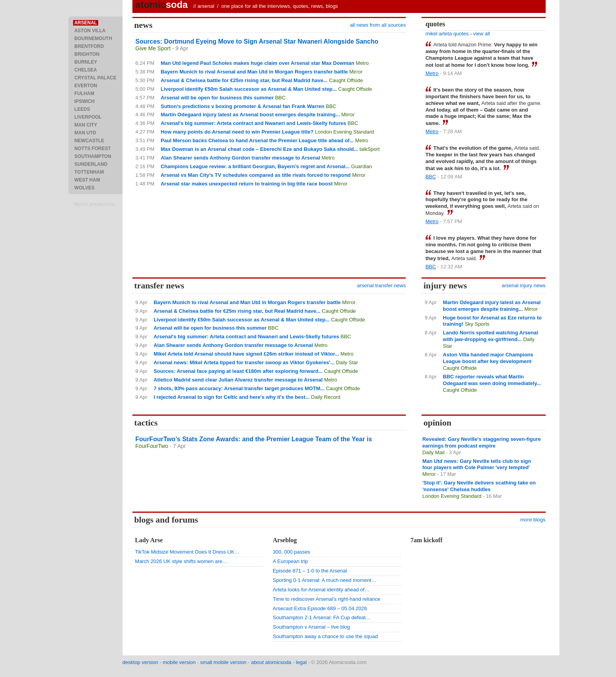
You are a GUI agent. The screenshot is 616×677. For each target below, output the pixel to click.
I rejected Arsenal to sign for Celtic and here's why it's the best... (232, 397)
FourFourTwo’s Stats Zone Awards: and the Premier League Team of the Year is (254, 439)
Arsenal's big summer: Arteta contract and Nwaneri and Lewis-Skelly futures (253, 123)
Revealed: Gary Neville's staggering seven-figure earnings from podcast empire (482, 442)
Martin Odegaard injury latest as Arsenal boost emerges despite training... (250, 115)
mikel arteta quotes (447, 34)
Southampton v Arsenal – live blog (311, 627)
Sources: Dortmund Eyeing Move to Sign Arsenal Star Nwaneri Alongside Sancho (257, 41)
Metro (362, 63)
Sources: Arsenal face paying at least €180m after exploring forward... (238, 371)
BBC (280, 98)
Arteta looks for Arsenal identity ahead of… (321, 590)
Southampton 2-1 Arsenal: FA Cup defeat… (322, 617)
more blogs (533, 520)
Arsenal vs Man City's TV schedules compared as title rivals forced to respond (256, 175)
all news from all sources (378, 25)
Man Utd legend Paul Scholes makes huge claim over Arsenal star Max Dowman (258, 63)
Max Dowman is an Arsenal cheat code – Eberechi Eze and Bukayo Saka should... (259, 149)
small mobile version (224, 662)
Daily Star (347, 362)
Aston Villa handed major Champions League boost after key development (488, 358)
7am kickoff (426, 540)
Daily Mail (433, 452)
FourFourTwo (152, 446)
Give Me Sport (153, 48)
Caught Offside (346, 80)
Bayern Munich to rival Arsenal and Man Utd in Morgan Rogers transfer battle (254, 72)
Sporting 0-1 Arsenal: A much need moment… (324, 580)
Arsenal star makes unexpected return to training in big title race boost (247, 184)
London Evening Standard (344, 132)
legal (301, 662)
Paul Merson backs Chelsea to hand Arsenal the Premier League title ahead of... (257, 140)
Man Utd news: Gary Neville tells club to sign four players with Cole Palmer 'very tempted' (477, 464)
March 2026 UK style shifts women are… (181, 561)
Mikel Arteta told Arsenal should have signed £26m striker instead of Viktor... (246, 354)
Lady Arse (149, 540)
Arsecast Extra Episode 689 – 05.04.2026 (320, 608)
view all (481, 34)
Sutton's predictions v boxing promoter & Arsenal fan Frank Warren (243, 106)
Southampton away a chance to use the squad (325, 636)
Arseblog (285, 540)
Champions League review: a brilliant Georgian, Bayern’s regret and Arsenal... (255, 166)
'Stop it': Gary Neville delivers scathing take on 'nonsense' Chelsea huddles (479, 486)
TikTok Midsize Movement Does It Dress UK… (187, 552)
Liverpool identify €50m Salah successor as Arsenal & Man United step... (249, 89)
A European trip (290, 561)
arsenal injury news (523, 285)
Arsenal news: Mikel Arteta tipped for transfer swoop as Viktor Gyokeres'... (244, 362)
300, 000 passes (291, 552)
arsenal (206, 6)
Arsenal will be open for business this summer (217, 98)
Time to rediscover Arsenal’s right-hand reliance (326, 599)
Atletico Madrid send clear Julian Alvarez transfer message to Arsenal (238, 380)
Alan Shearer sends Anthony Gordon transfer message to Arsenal (240, 158)
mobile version (179, 662)
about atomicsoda (271, 662)
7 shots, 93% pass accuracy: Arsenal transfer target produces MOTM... (239, 388)
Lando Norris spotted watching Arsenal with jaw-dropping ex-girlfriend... (490, 336)
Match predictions (94, 204)
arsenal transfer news (381, 285)
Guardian (362, 166)
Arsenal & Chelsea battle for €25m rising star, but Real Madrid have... (244, 80)
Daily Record (326, 397)
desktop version (140, 662)
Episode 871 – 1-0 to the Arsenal (310, 571)
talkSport (369, 149)
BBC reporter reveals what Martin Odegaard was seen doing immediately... (492, 380)
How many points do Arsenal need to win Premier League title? (237, 132)
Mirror (356, 72)
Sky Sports (477, 324)
